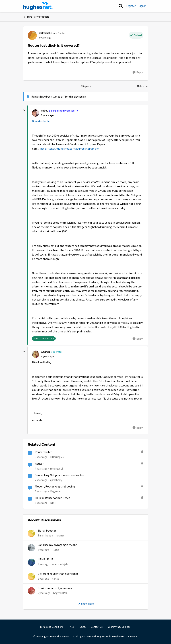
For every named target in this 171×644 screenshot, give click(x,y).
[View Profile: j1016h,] (31, 548)
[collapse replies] (24, 110)
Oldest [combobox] (143, 86)
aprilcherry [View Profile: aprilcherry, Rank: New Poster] (56, 480)
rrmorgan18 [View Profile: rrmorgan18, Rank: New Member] (57, 468)
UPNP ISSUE (45, 559)
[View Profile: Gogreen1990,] (31, 591)
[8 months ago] (45, 536)
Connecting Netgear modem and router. (60, 475)
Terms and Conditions (52, 627)
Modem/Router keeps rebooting (55, 487)
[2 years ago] (44, 593)
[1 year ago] (43, 550)
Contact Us (97, 627)
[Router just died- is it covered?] (47, 115)
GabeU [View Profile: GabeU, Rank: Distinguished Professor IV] (45, 111)
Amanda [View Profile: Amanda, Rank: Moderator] (46, 352)
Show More (85, 604)
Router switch (44, 452)
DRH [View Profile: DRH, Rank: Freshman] (53, 503)
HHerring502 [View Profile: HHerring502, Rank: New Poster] (57, 457)
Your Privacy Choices (120, 627)
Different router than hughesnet (58, 574)
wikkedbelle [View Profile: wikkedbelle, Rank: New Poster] (45, 33)
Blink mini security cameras (55, 588)
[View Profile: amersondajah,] (31, 562)
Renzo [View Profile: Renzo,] (55, 579)
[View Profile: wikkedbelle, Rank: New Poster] (32, 35)
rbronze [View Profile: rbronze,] (60, 535)
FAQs (72, 627)
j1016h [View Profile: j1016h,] (55, 550)
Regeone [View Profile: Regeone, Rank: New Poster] (55, 491)
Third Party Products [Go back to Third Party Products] (36, 17)
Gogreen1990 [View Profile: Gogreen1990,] (61, 593)
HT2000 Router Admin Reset (52, 498)
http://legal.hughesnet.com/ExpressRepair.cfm (70, 149)
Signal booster (47, 531)
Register (131, 6)
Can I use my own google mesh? (57, 545)
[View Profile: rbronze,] (31, 533)
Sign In (143, 6)
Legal (83, 627)
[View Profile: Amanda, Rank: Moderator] (36, 354)
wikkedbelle (42, 121)
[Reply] (138, 72)
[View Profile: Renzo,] (31, 577)
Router (39, 464)
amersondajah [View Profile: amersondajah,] (60, 564)
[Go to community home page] (38, 6)
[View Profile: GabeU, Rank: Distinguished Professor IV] (36, 113)
